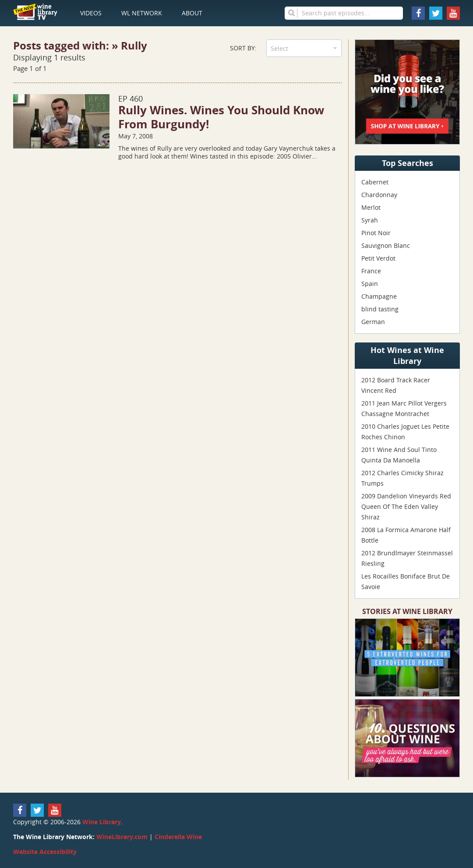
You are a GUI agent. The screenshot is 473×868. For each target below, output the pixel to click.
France (371, 271)
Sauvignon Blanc (386, 245)
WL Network (142, 13)
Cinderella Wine (178, 837)
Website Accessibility (45, 852)
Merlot (371, 207)
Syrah (370, 220)
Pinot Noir (376, 233)
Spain (370, 284)
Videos (91, 13)
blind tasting (380, 309)
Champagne (379, 296)
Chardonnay (379, 195)
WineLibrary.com (122, 837)
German (373, 322)
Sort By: (243, 48)
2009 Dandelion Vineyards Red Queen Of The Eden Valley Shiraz (406, 506)
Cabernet (375, 182)
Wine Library (102, 822)
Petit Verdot (378, 258)
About (192, 13)
